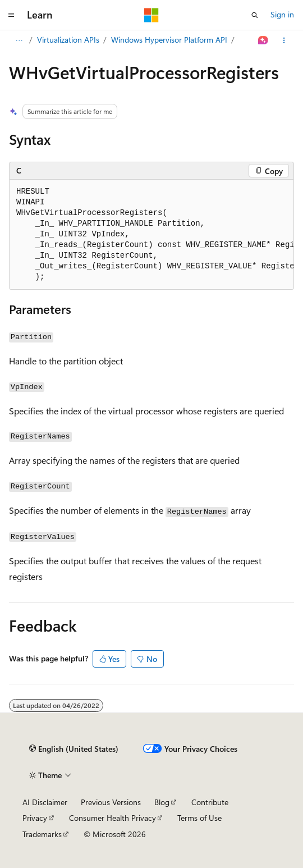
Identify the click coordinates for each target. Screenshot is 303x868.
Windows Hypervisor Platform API (169, 40)
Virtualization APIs (68, 40)
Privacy (35, 818)
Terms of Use (199, 818)
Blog (162, 802)
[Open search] (255, 15)
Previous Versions (111, 802)
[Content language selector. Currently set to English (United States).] (74, 749)
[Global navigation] (11, 15)
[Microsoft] (151, 15)
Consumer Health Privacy (113, 818)
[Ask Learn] (263, 40)
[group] (151, 235)
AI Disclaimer (45, 802)
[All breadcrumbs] (19, 40)
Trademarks (42, 834)
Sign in (282, 14)
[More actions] (284, 40)
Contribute (210, 802)
